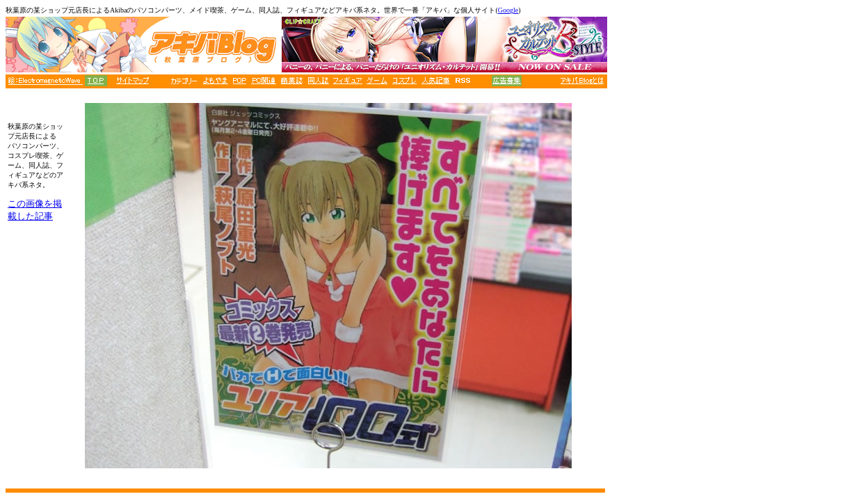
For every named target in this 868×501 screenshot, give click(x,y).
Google (508, 10)
